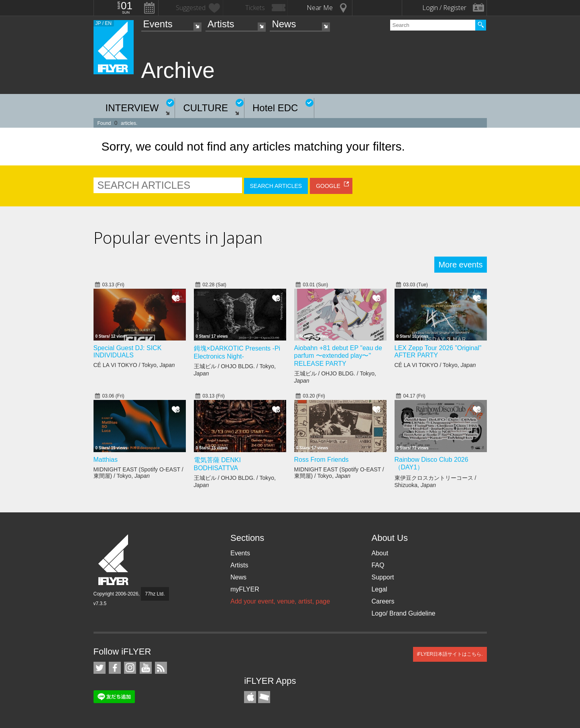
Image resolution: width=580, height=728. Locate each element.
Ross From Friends (322, 460)
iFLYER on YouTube (146, 668)
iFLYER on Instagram (130, 668)
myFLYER (245, 589)
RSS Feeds (161, 668)
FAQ (378, 565)
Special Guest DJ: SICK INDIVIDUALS (128, 352)
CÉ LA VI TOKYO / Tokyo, (134, 365)
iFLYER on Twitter (100, 668)
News (284, 24)
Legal (379, 589)
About (380, 553)
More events (460, 265)
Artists (221, 24)
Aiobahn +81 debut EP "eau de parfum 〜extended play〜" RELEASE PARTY (338, 356)
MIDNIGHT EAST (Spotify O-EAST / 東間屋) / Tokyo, (138, 473)
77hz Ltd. (155, 594)
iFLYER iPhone (250, 697)
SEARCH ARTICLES (276, 186)
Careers (383, 601)
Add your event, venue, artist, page (280, 601)
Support (383, 577)
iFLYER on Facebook (115, 668)
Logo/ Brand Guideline (403, 613)
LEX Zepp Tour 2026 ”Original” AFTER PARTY (438, 352)
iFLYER (114, 560)
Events (158, 24)
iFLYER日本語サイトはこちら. (450, 654)
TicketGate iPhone (264, 697)
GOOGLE (328, 186)
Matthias (106, 460)
